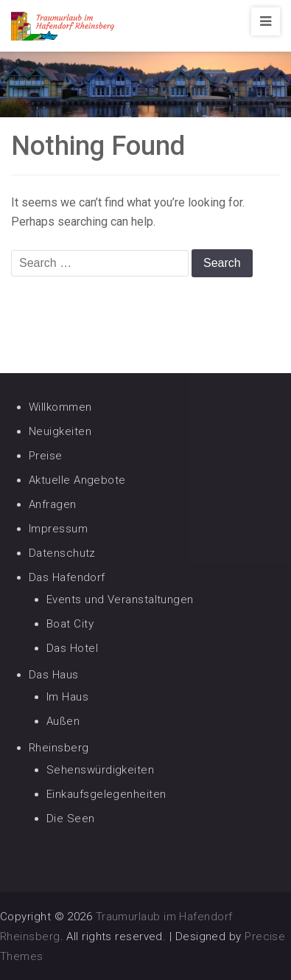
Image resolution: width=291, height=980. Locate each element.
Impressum (58, 529)
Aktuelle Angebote (77, 480)
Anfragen (53, 504)
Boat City (70, 624)
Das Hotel (72, 648)
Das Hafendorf (67, 577)
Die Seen (71, 819)
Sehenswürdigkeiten (100, 770)
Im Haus (67, 697)
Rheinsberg (59, 748)
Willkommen (60, 407)
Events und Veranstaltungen (120, 600)
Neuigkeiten (60, 431)
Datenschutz (62, 553)
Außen (63, 721)
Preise (46, 456)
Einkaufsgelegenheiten (106, 794)
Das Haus (54, 675)
